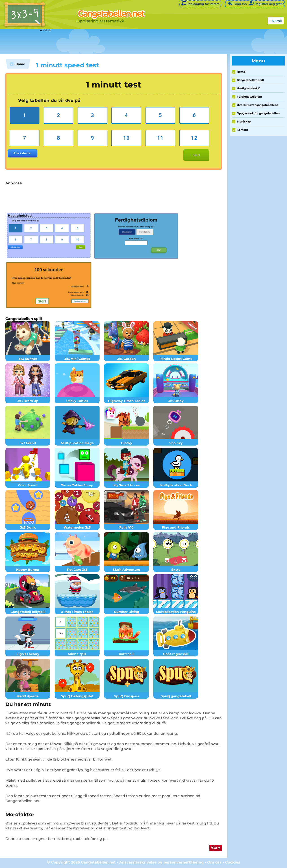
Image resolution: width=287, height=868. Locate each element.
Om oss (214, 862)
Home (241, 72)
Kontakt (242, 130)
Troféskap (244, 121)
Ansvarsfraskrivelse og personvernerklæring (161, 862)
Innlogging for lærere (200, 3)
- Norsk (276, 21)
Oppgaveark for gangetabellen (258, 113)
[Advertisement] (112, 42)
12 (194, 138)
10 (126, 138)
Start (196, 155)
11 (160, 138)
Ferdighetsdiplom (249, 97)
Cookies (233, 862)
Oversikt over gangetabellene (258, 105)
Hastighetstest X (248, 88)
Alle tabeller (23, 153)
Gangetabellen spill (250, 80)
